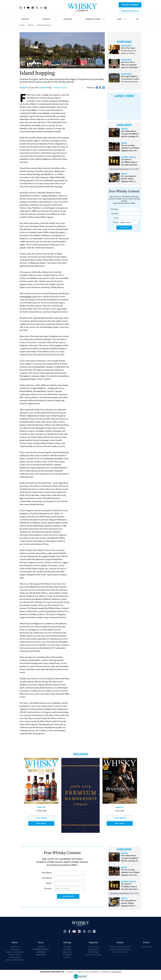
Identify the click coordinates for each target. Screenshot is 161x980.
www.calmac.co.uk (28, 297)
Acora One (116, 972)
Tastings (46, 19)
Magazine (68, 19)
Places (24, 88)
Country (115, 222)
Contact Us (15, 947)
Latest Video (124, 96)
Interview (126, 46)
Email (116, 218)
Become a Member (130, 5)
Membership (93, 952)
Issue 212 (41, 807)
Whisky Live (146, 947)
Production (41, 955)
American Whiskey (93, 955)
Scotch (67, 957)
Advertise (15, 949)
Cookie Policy (15, 957)
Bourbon (67, 955)
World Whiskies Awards (120, 949)
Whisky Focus (128, 157)
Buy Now (41, 823)
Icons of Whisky (120, 952)
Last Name (115, 214)
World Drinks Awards (120, 947)
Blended (67, 949)
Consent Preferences (15, 960)
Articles (25, 19)
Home (22, 25)
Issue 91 (44, 88)
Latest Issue (94, 947)
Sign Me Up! (124, 228)
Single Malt (67, 952)
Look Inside (41, 818)
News (124, 143)
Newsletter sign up (130, 11)
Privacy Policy (15, 955)
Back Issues (94, 949)
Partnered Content (41, 949)
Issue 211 (120, 807)
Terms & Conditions (15, 952)
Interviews (41, 952)
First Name (115, 209)
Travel (125, 129)
